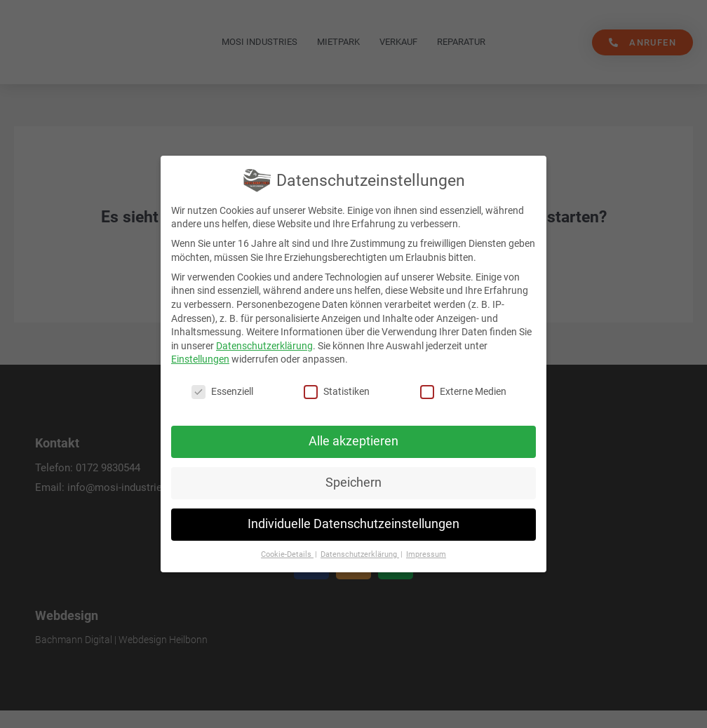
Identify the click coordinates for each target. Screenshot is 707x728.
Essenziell (222, 392)
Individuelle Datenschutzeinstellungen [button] (353, 524)
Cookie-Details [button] (287, 554)
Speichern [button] (353, 483)
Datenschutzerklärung (264, 346)
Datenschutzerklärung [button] (360, 554)
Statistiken (337, 392)
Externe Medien (463, 392)
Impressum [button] (426, 554)
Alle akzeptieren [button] (353, 441)
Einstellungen (200, 359)
